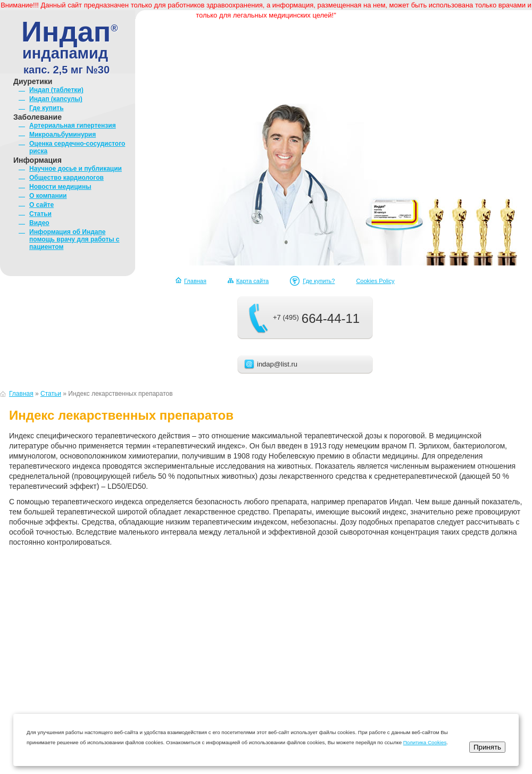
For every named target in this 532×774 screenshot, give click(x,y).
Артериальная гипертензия (73, 126)
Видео (39, 223)
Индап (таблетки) (56, 90)
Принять (487, 747)
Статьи (40, 214)
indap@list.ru (277, 364)
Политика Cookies (425, 742)
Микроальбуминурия (63, 135)
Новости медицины (60, 187)
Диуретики (33, 81)
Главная (195, 281)
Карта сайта (252, 281)
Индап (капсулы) (56, 99)
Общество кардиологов (66, 178)
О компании (48, 196)
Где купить (47, 108)
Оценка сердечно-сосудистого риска (77, 147)
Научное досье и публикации (76, 169)
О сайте (41, 205)
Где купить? (319, 281)
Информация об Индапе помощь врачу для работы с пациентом (74, 239)
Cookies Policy (375, 281)
